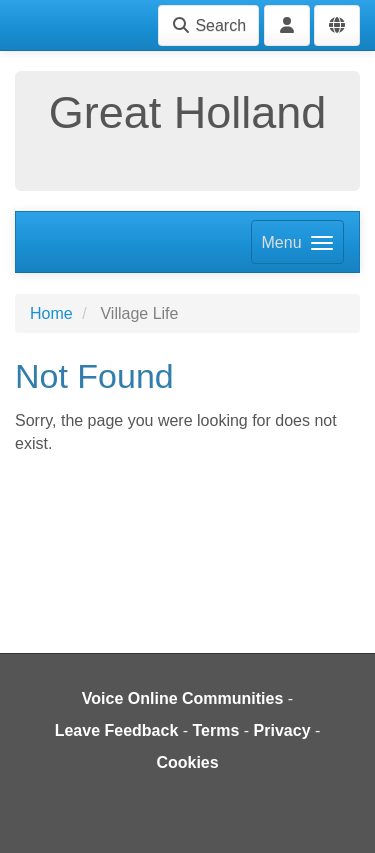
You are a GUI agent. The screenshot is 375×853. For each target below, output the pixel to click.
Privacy (282, 730)
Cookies (187, 762)
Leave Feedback (117, 730)
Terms (216, 730)
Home (51, 313)
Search (208, 25)
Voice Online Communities (183, 698)
